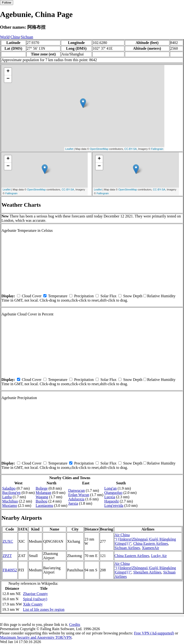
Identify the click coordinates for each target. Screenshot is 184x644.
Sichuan (27, 37)
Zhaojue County (35, 594)
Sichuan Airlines (127, 548)
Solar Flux (108, 296)
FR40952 (10, 570)
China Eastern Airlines (151, 544)
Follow (7, 3)
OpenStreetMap (99, 149)
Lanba (7, 497)
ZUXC (8, 541)
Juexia (73, 503)
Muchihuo (10, 501)
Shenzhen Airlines (147, 572)
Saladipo (9, 488)
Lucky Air (159, 556)
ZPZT (7, 556)
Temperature (58, 296)
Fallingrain (157, 149)
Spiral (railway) (35, 599)
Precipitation (84, 296)
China (15, 37)
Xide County (33, 604)
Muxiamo (10, 506)
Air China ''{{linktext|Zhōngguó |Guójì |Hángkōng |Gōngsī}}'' (145, 539)
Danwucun (77, 490)
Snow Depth (133, 296)
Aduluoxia (76, 499)
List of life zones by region (44, 609)
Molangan (43, 493)
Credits (75, 625)
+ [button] (8, 71)
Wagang (42, 497)
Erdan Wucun (79, 495)
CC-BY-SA (131, 149)
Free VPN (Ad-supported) (154, 633)
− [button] (8, 79)
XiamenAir (150, 548)
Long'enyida (114, 506)
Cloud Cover (32, 296)
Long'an (110, 488)
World (5, 37)
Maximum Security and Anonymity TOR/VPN (36, 637)
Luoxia (110, 497)
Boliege (42, 488)
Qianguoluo (113, 493)
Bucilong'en (11, 493)
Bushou (42, 501)
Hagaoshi (111, 501)
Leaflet (69, 149)
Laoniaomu (44, 506)
